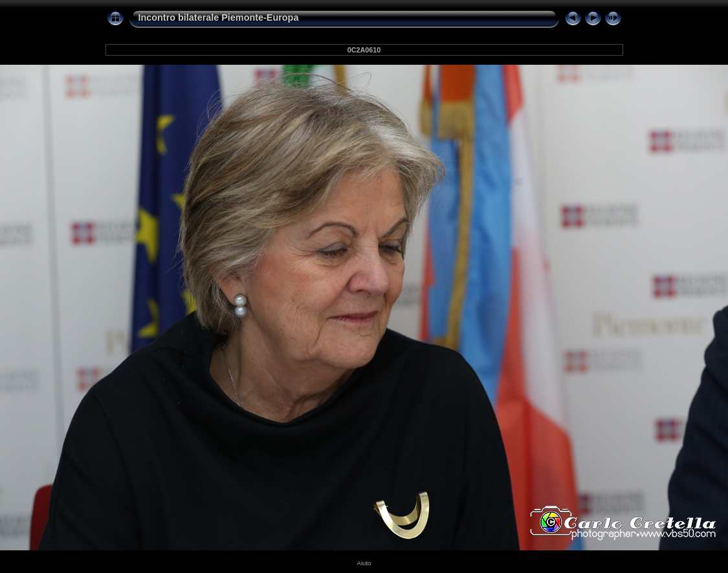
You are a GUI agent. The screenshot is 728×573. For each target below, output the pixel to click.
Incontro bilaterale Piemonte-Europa (219, 17)
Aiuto (364, 563)
